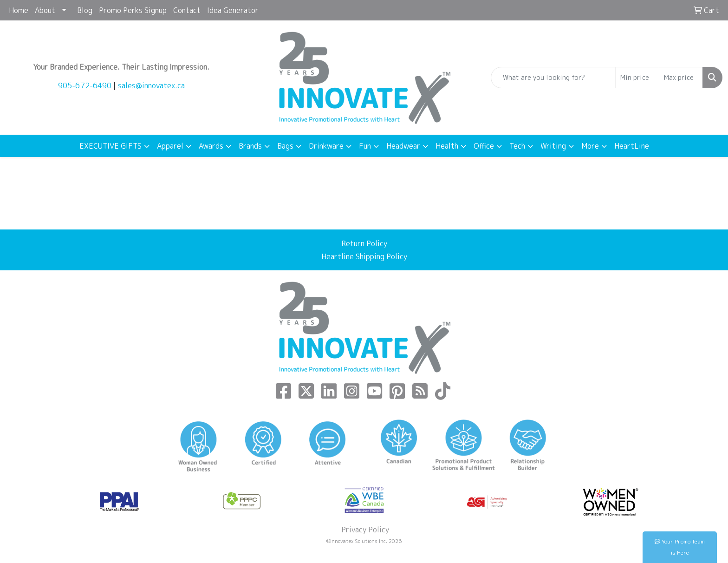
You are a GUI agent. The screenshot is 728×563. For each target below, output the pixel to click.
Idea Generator (233, 10)
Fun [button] (365, 146)
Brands (250, 146)
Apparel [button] (170, 146)
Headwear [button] (403, 146)
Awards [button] (211, 146)
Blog (85, 10)
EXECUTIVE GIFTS (110, 146)
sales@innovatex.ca (151, 85)
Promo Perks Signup (133, 10)
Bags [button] (285, 146)
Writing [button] (553, 146)
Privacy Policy (364, 530)
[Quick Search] (553, 78)
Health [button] (447, 146)
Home (19, 10)
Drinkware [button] (326, 146)
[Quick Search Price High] (681, 78)
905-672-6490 (85, 85)
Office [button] (484, 146)
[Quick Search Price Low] (637, 78)
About (45, 10)
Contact (187, 10)
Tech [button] (517, 146)
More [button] (590, 146)
